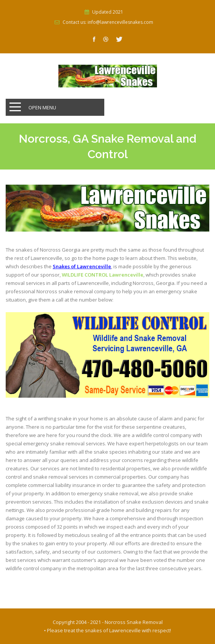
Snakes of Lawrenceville (82, 266)
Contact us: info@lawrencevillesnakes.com (108, 22)
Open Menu (42, 107)
